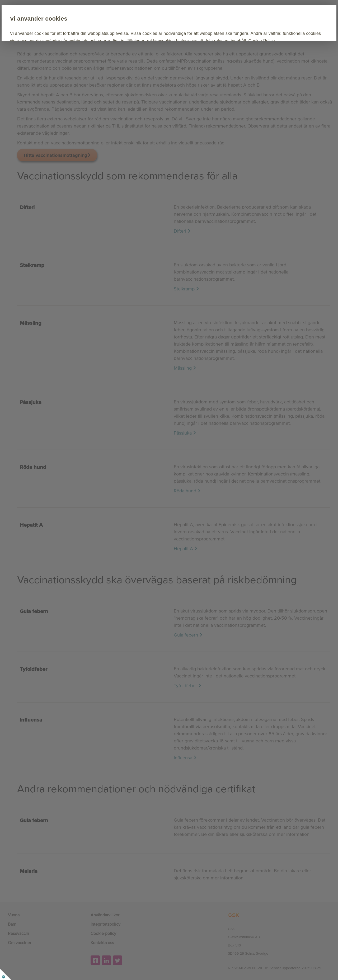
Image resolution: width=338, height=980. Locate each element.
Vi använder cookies (78, 19)
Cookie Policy (164, 48)
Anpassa (111, 64)
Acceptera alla (71, 64)
